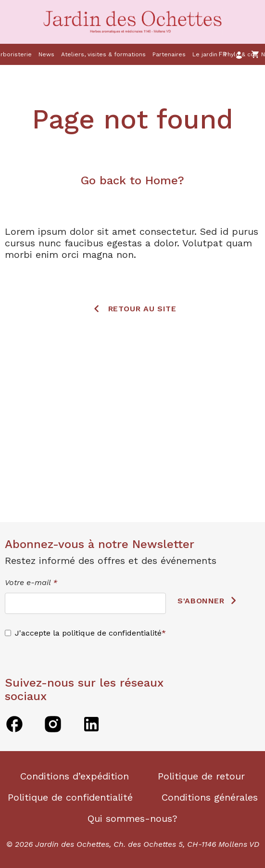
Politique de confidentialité (70, 797)
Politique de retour (201, 776)
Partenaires (169, 54)
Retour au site (142, 308)
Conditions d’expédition (75, 776)
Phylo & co (239, 54)
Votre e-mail (31, 582)
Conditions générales (210, 797)
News (46, 54)
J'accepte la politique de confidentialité (88, 633)
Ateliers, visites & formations (103, 54)
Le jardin (205, 54)
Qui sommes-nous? (132, 818)
